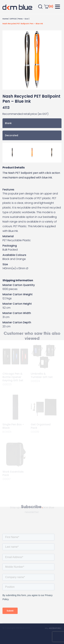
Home (5, 19)
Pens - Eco (23, 19)
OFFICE (13, 19)
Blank (8, 123)
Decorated (12, 135)
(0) (49, 6)
